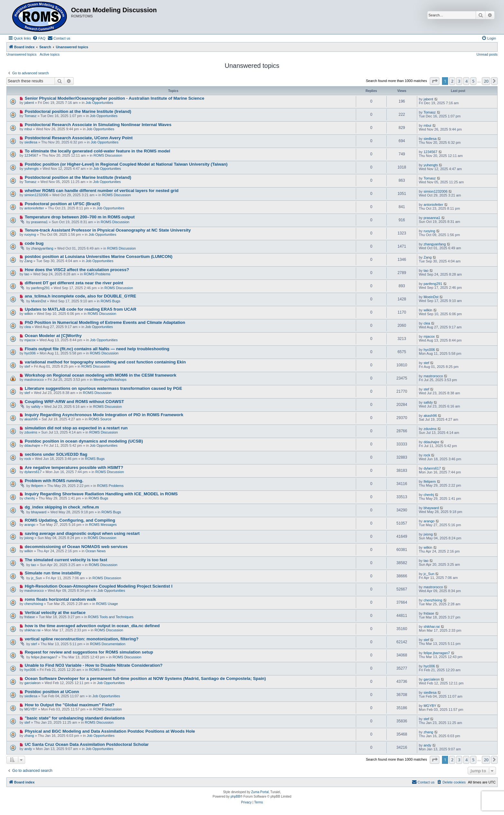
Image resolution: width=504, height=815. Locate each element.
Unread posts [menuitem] (487, 54)
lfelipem (37, 486)
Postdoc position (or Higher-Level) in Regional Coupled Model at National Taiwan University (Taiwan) (126, 164)
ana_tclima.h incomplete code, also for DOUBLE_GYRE (81, 296)
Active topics (50, 54)
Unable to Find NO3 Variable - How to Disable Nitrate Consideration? (94, 665)
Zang (28, 261)
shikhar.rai (32, 630)
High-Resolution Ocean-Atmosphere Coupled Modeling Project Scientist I (99, 586)
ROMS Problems (97, 274)
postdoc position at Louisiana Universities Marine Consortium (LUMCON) (99, 256)
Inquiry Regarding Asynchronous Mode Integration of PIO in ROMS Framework (104, 415)
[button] (435, 81)
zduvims (31, 432)
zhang (29, 736)
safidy (36, 407)
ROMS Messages (103, 525)
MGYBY (31, 709)
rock (28, 459)
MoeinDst (39, 301)
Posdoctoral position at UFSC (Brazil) (62, 204)
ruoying (30, 234)
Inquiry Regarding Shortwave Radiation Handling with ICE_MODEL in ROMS (101, 494)
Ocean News (96, 551)
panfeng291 (40, 288)
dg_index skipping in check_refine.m (62, 507)
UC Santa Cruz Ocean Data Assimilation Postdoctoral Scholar (87, 744)
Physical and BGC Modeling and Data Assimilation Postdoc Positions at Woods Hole (110, 731)
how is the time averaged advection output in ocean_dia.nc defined (92, 626)
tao (27, 274)
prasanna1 (40, 222)
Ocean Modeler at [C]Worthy (53, 336)
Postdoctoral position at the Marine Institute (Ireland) (78, 111)
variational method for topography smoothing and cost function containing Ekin (105, 362)
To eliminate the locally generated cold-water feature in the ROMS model (98, 151)
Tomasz (31, 116)
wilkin (29, 314)
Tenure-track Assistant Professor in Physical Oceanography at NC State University (108, 230)
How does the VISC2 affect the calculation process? (77, 270)
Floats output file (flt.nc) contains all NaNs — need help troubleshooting (97, 349)
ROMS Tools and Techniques (111, 617)
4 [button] (466, 81)
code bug (34, 243)
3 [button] (459, 81)
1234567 (31, 155)
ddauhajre (32, 445)
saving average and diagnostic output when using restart (82, 533)
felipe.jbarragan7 (44, 657)
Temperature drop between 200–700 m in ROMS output (80, 217)
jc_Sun (37, 578)
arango (30, 525)
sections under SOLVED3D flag (56, 454)
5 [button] (473, 81)
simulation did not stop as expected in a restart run (76, 428)
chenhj (30, 498)
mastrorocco (34, 380)
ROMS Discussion (108, 155)
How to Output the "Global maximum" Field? (70, 705)
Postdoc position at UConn (52, 692)
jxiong (29, 538)
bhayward (39, 512)
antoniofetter (34, 208)
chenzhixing (34, 604)
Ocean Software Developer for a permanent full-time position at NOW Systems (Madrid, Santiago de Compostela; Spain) (145, 678)
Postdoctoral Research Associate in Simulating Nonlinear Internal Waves (98, 125)
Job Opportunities (99, 103)
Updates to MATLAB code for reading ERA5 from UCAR (81, 309)
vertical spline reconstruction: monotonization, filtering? (82, 639)
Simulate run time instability (53, 573)
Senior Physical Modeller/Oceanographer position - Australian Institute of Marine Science (115, 98)
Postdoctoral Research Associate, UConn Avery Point (79, 138)
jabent (29, 103)
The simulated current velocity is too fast (66, 560)
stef (27, 366)
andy (28, 749)
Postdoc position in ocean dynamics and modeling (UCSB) (84, 441)
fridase (30, 617)
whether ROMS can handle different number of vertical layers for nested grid (102, 191)
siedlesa (31, 142)
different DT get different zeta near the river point (74, 283)
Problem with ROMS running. (54, 481)
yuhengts (32, 169)
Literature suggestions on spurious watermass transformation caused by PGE (104, 388)
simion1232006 (36, 195)
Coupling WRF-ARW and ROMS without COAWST (74, 402)
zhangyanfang (42, 248)
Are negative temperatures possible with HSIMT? (74, 467)
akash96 (31, 419)
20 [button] (486, 81)
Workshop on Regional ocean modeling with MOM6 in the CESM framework (101, 375)
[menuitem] (39, 38)
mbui (28, 129)
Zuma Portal (260, 792)
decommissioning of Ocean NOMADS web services (76, 547)
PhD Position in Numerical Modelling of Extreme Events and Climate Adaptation (105, 322)
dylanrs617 (33, 472)
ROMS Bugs (110, 301)
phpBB (235, 797)
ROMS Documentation (108, 644)
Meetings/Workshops (110, 380)
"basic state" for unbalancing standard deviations (75, 718)
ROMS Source (100, 419)
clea (28, 327)
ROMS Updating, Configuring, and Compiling (70, 520)
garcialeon (33, 683)
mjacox (30, 340)
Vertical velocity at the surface (55, 613)
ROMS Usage (107, 604)
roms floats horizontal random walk (60, 599)
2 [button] (452, 81)
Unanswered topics (22, 54)
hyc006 (30, 353)
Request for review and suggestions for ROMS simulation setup (89, 652)
